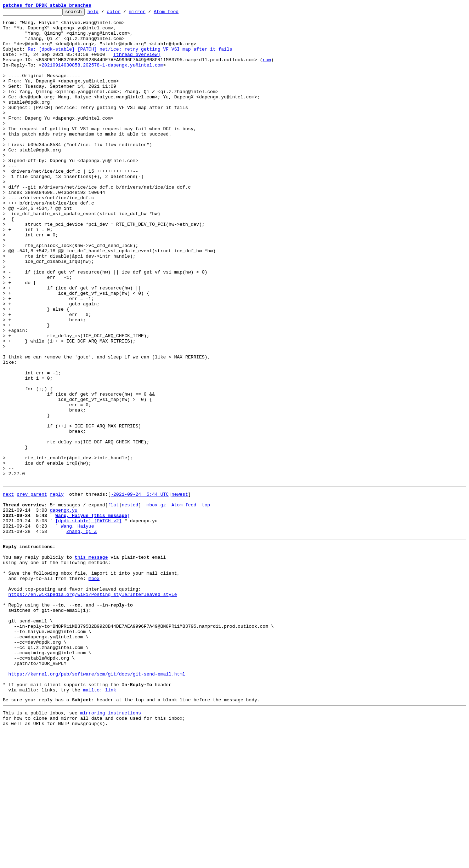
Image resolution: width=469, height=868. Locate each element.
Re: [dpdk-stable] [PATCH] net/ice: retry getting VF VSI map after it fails (130, 57)
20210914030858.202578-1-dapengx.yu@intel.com (102, 76)
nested (130, 602)
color (125, 13)
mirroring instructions (111, 847)
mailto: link (100, 822)
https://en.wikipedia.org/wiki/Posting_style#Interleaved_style (93, 708)
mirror (148, 13)
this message (91, 663)
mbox (94, 689)
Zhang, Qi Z (81, 634)
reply (57, 590)
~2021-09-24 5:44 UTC (140, 590)
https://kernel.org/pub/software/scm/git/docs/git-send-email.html (97, 803)
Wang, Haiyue (78, 628)
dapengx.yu (64, 609)
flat (113, 602)
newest (180, 590)
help (104, 13)
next (8, 590)
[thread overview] (137, 64)
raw (267, 70)
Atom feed (177, 13)
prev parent (32, 590)
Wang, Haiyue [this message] (93, 615)
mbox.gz (156, 602)
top (206, 602)
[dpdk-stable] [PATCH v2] (88, 621)
